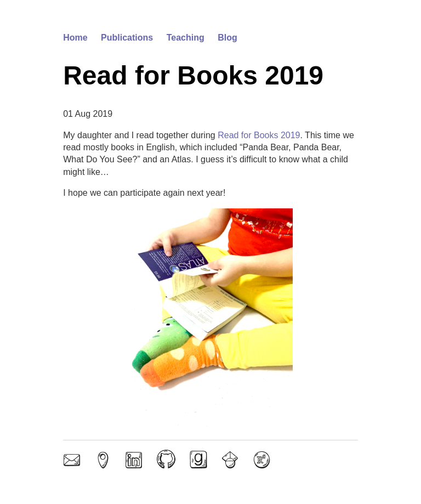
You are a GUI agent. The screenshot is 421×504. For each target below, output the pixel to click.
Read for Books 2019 (259, 135)
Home (75, 38)
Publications (127, 38)
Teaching (186, 38)
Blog (227, 38)
